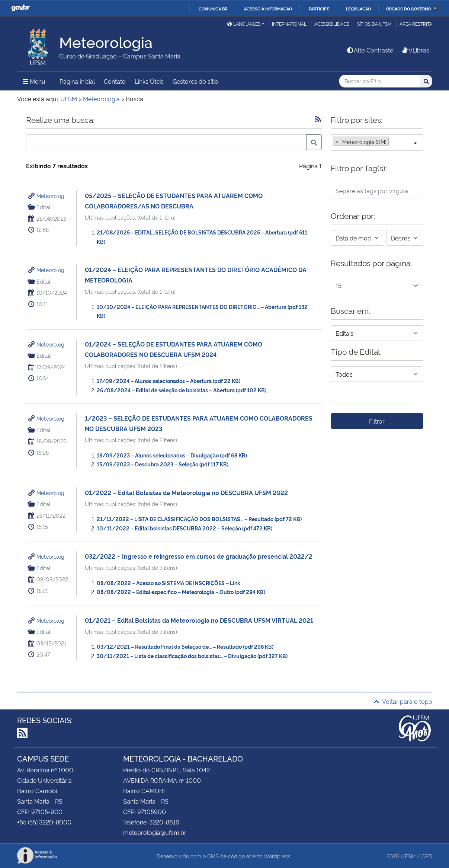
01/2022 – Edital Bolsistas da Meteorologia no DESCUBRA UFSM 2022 (186, 492)
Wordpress (277, 856)
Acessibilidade (332, 24)
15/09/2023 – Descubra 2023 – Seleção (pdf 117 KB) (163, 464)
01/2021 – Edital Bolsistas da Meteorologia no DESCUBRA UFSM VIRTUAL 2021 (199, 620)
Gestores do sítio (195, 81)
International (289, 24)
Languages (244, 24)
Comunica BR (213, 9)
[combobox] (377, 143)
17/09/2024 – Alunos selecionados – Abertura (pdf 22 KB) (169, 381)
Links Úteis (149, 81)
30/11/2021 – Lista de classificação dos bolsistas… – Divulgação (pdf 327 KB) (192, 656)
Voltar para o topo (403, 701)
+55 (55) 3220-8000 (44, 822)
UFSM (408, 856)
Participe (319, 9)
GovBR (20, 8)
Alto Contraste (370, 50)
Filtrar (377, 421)
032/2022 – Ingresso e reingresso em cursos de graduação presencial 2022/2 (199, 556)
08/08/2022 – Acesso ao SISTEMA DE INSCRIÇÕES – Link (169, 583)
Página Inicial (77, 81)
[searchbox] (393, 142)
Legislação (358, 9)
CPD (427, 856)
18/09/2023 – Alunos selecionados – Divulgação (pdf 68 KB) (172, 455)
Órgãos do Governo (408, 9)
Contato (115, 81)
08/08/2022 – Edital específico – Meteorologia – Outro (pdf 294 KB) (181, 592)
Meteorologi (51, 196)
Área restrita (416, 24)
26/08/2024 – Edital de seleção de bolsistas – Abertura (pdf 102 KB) (182, 390)
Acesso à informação (268, 9)
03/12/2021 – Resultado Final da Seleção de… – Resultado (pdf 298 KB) (185, 646)
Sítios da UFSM (374, 24)
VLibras (415, 50)
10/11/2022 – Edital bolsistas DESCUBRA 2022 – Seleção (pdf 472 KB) (185, 528)
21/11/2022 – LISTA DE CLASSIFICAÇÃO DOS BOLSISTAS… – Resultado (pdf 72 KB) (199, 519)
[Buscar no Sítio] (380, 81)
